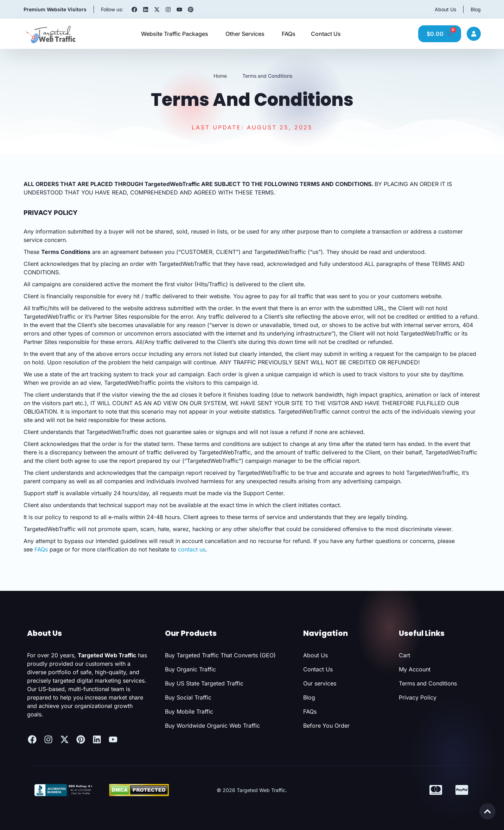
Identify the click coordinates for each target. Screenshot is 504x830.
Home (220, 76)
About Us (445, 9)
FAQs (41, 549)
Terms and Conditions (267, 76)
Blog (476, 9)
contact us (192, 549)
